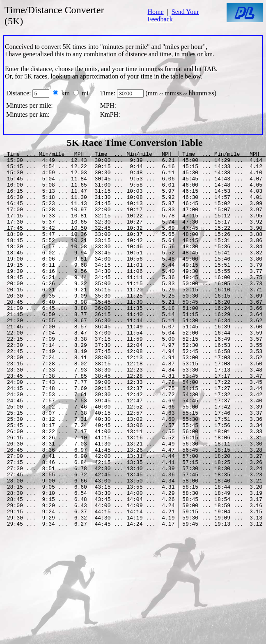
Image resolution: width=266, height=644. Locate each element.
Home (155, 12)
